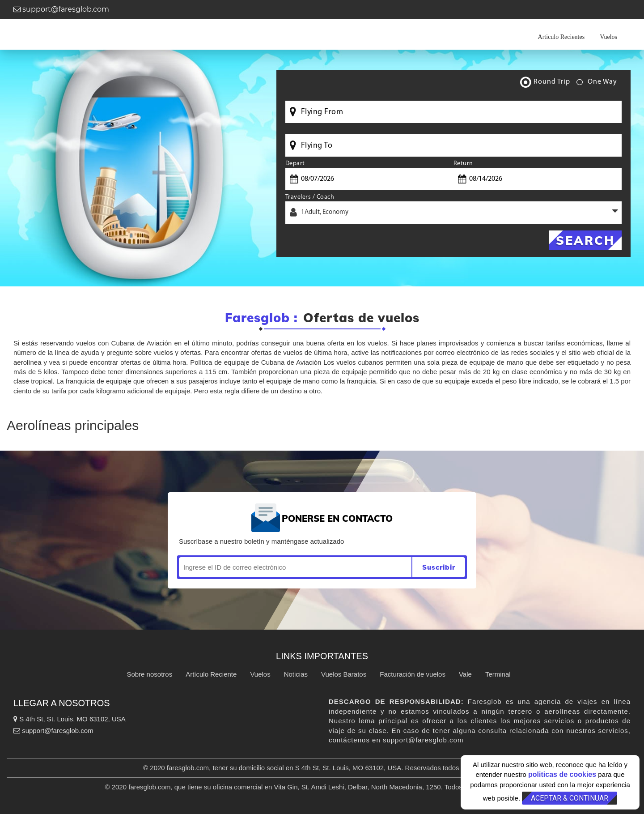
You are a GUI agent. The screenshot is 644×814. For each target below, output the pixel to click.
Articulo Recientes (561, 37)
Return (463, 164)
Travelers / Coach (310, 197)
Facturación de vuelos (413, 674)
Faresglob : (261, 318)
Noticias (296, 674)
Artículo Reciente (211, 674)
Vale (465, 674)
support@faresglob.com (61, 9)
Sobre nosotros (149, 674)
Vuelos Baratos (344, 674)
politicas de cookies (562, 774)
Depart (295, 164)
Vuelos (608, 37)
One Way (597, 84)
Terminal (498, 674)
